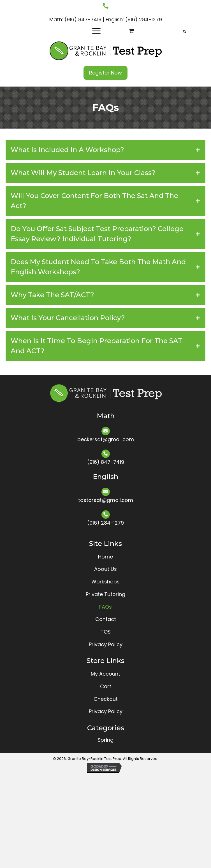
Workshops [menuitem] (105, 582)
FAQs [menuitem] (105, 607)
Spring (105, 740)
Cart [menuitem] (106, 686)
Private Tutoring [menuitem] (105, 594)
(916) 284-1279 (144, 19)
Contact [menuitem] (106, 619)
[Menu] (96, 31)
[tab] (105, 150)
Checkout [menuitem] (106, 699)
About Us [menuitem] (105, 569)
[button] (105, 73)
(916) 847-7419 (83, 19)
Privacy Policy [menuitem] (106, 644)
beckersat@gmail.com (106, 439)
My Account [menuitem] (105, 674)
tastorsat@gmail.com (106, 500)
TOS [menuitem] (106, 632)
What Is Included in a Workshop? (67, 150)
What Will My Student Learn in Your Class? (83, 173)
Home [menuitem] (105, 557)
